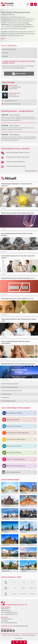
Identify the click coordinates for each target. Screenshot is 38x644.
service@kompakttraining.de (20, 626)
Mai (23, 582)
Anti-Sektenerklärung (14, 635)
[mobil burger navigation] (28, 4)
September (32, 588)
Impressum (19, 638)
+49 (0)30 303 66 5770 (10, 623)
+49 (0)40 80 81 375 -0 (10, 613)
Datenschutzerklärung (29, 635)
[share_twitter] (21, 642)
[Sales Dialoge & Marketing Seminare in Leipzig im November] (32, 4)
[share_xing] (13, 642)
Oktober (15, 594)
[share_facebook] (17, 642)
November (23, 594)
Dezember (32, 594)
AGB (4, 635)
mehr (3, 39)
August (23, 588)
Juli (15, 588)
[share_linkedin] (25, 642)
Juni (32, 582)
